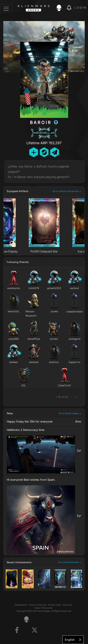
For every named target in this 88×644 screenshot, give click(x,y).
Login (81, 8)
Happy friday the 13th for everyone (30, 422)
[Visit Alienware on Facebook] (17, 630)
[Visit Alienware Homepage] (26, 619)
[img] (61, 8)
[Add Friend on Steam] (44, 152)
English (70, 640)
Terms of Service (38, 605)
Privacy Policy (54, 605)
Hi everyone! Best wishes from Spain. (31, 480)
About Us (68, 605)
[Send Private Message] (55, 152)
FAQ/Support (21, 605)
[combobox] (73, 640)
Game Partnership (43, 608)
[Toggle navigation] (6, 9)
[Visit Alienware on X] (35, 630)
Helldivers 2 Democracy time (26, 430)
